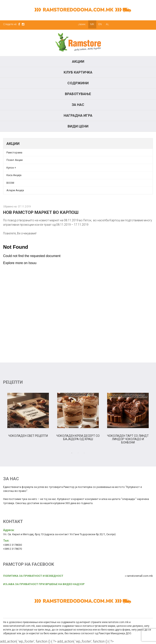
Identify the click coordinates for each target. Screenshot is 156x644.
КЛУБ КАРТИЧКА (78, 72)
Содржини (78, 83)
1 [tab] (72, 453)
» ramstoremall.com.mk (139, 576)
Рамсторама (14, 152)
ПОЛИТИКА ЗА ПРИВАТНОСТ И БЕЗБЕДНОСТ (33, 576)
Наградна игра (78, 115)
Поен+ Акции (15, 160)
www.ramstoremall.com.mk (19, 626)
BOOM (10, 183)
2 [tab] (78, 453)
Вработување (78, 94)
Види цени (78, 126)
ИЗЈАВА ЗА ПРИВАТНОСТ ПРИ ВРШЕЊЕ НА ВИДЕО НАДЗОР (44, 584)
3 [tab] (84, 453)
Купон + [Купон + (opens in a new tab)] (11, 168)
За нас (78, 105)
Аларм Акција (15, 190)
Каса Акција (14, 175)
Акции (78, 61)
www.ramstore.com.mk (115, 622)
